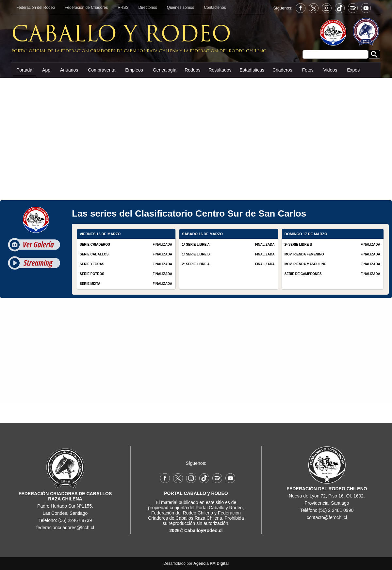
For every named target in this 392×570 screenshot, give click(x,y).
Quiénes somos (180, 8)
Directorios (148, 8)
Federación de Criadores (86, 8)
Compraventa (102, 70)
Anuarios (69, 70)
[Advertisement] (196, 132)
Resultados (220, 70)
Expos (353, 70)
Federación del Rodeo (36, 8)
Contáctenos (215, 8)
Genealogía (165, 70)
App (46, 70)
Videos (330, 70)
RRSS (123, 8)
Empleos (134, 70)
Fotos (308, 70)
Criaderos (282, 70)
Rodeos (192, 70)
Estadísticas (252, 70)
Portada (24, 70)
